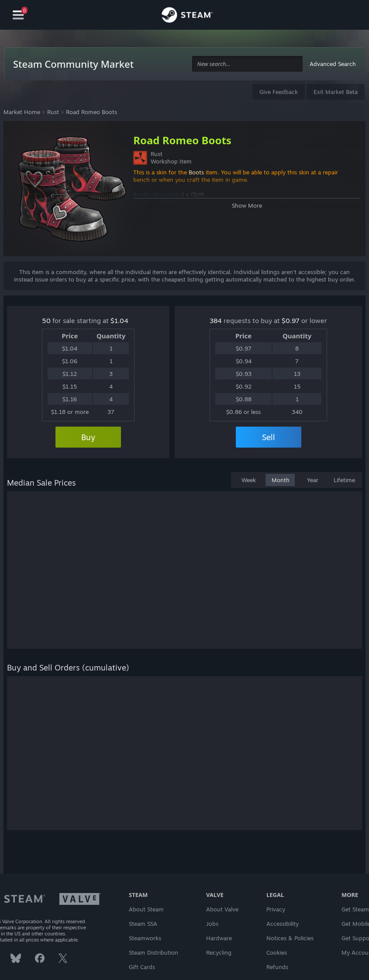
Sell (269, 437)
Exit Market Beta (336, 92)
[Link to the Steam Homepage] (187, 16)
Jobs (212, 924)
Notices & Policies (290, 938)
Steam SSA (143, 924)
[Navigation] (18, 15)
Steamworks (145, 938)
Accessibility (283, 924)
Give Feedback (279, 92)
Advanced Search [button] (333, 64)
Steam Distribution (153, 952)
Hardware (219, 938)
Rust (53, 112)
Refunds (277, 967)
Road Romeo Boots (91, 112)
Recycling (219, 952)
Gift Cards (142, 967)
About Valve (222, 909)
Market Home (22, 112)
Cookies (277, 952)
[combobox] (248, 64)
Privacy (276, 909)
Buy (88, 437)
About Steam (146, 909)
